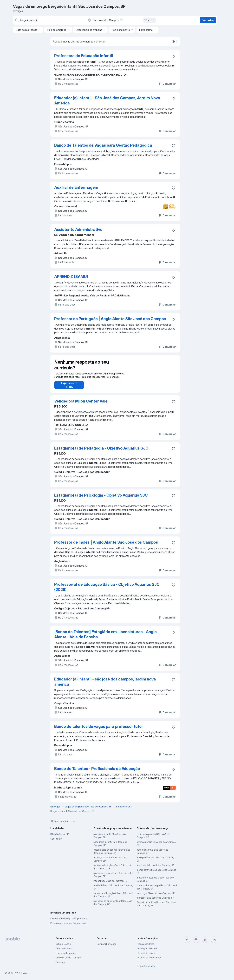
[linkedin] (214, 940)
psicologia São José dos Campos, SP (156, 896)
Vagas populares (146, 944)
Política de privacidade (149, 958)
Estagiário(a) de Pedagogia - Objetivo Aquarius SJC (101, 451)
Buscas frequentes (64, 824)
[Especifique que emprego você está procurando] (49, 20)
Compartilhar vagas (106, 944)
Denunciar (167, 84)
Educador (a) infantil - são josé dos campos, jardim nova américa (105, 685)
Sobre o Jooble (63, 944)
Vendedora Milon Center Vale (81, 404)
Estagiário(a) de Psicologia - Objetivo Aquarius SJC (101, 498)
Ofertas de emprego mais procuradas (69, 922)
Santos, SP (56, 842)
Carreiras (60, 962)
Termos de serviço (147, 953)
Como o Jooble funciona (68, 958)
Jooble (24, 973)
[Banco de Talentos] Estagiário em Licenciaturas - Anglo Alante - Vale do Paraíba (105, 638)
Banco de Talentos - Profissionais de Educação (97, 772)
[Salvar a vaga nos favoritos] (173, 56)
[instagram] (196, 940)
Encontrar (208, 20)
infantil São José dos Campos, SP (111, 884)
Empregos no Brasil (147, 948)
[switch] (175, 42)
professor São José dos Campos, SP (155, 901)
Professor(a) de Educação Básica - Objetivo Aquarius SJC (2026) (107, 590)
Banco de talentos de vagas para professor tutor (99, 730)
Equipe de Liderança (66, 953)
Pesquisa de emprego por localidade (69, 926)
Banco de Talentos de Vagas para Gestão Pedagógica (103, 145)
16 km (150, 20)
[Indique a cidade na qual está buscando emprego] (121, 20)
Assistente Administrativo (78, 230)
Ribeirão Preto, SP (59, 837)
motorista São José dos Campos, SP (155, 869)
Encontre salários (146, 966)
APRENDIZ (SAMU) (71, 277)
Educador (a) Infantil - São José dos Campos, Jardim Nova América (107, 100)
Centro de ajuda (64, 948)
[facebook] (187, 940)
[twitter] (205, 940)
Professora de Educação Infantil (84, 56)
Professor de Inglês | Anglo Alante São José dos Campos (106, 545)
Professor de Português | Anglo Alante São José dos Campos (110, 319)
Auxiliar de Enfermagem (76, 187)
